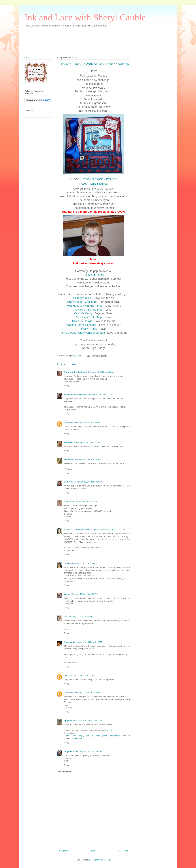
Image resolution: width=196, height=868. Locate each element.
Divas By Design (82, 321)
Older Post (123, 851)
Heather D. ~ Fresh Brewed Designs (81, 530)
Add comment (64, 772)
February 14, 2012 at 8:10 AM (87, 693)
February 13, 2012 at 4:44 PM (81, 676)
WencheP (68, 459)
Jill (65, 676)
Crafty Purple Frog (73, 736)
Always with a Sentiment (76, 372)
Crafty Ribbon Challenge (83, 302)
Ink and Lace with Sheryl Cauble (85, 17)
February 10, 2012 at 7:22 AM (100, 395)
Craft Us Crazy (84, 313)
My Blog (110, 730)
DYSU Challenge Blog (90, 310)
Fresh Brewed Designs (99, 179)
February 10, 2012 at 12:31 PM (83, 502)
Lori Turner (69, 482)
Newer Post (64, 851)
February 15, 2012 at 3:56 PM (89, 752)
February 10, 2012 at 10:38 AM (89, 482)
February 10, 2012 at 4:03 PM (84, 594)
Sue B (67, 563)
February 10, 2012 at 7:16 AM (101, 372)
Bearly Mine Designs (112, 736)
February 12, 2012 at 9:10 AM (89, 642)
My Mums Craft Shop (89, 317)
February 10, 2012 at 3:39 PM (84, 563)
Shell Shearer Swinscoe (75, 395)
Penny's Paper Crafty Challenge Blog (83, 333)
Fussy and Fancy (93, 275)
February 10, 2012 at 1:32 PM (112, 530)
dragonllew (69, 752)
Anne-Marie (69, 642)
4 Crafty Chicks (83, 298)
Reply (67, 386)
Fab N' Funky (90, 329)
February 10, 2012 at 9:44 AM (87, 442)
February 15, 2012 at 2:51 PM (89, 721)
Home (94, 851)
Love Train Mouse (93, 184)
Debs (66, 502)
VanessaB (69, 442)
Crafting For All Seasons (82, 325)
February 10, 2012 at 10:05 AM (87, 459)
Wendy (67, 594)
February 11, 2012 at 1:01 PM (81, 617)
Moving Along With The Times (85, 306)
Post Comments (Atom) (99, 860)
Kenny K (79, 739)
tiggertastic (69, 721)
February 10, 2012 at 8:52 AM (87, 423)
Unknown (69, 423)
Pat (66, 617)
